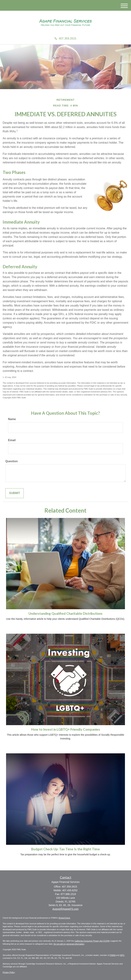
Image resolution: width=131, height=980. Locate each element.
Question (11, 461)
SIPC (122, 955)
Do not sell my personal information (69, 944)
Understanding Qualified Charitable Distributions (65, 614)
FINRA (113, 955)
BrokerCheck (65, 918)
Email (12, 440)
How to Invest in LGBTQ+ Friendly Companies (66, 729)
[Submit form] (15, 493)
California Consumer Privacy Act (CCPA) (92, 941)
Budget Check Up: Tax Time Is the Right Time (65, 849)
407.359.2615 (65, 38)
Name (12, 419)
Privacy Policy (9, 972)
